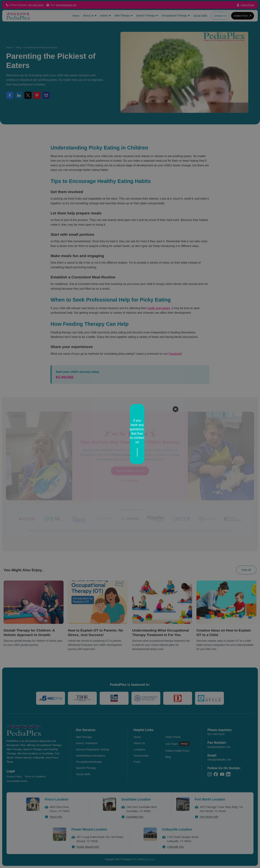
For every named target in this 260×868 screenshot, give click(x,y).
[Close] (175, 420)
